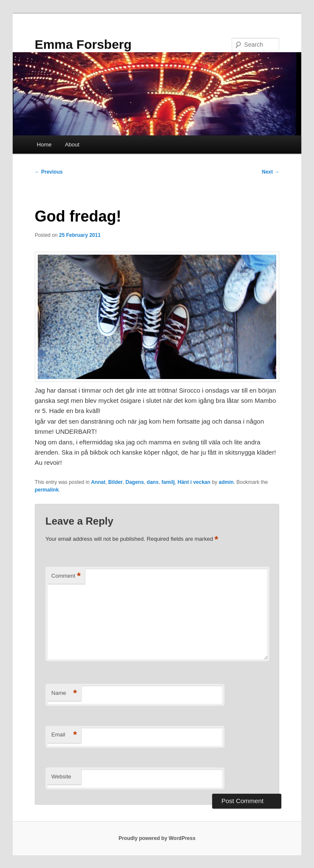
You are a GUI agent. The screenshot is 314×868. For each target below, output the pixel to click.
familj (168, 482)
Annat (98, 482)
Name (64, 693)
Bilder (115, 482)
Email (64, 735)
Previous (49, 172)
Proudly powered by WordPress (157, 838)
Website (61, 777)
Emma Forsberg (83, 44)
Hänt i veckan (194, 482)
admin (226, 482)
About (72, 145)
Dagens (135, 482)
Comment (66, 576)
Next (271, 172)
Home (44, 145)
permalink (47, 490)
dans (153, 482)
